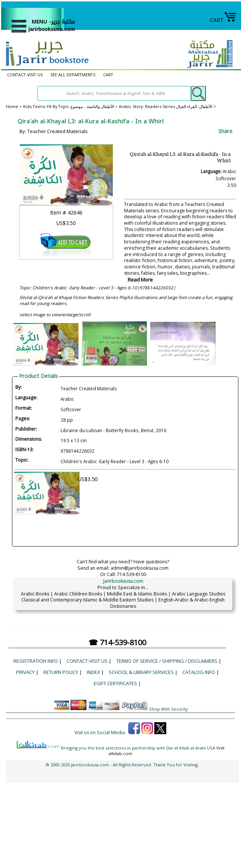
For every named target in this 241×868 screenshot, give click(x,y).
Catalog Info (199, 672)
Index (93, 672)
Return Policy (61, 672)
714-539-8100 (132, 574)
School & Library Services (141, 672)
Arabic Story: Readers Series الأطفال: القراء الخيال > (167, 106)
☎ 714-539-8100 (117, 642)
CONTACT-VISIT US (25, 75)
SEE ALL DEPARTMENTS (73, 75)
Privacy (25, 672)
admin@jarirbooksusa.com (140, 568)
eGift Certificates (115, 683)
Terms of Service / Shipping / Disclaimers (167, 661)
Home (12, 106)
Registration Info (36, 661)
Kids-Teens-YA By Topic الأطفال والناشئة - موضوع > (71, 106)
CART (223, 20)
